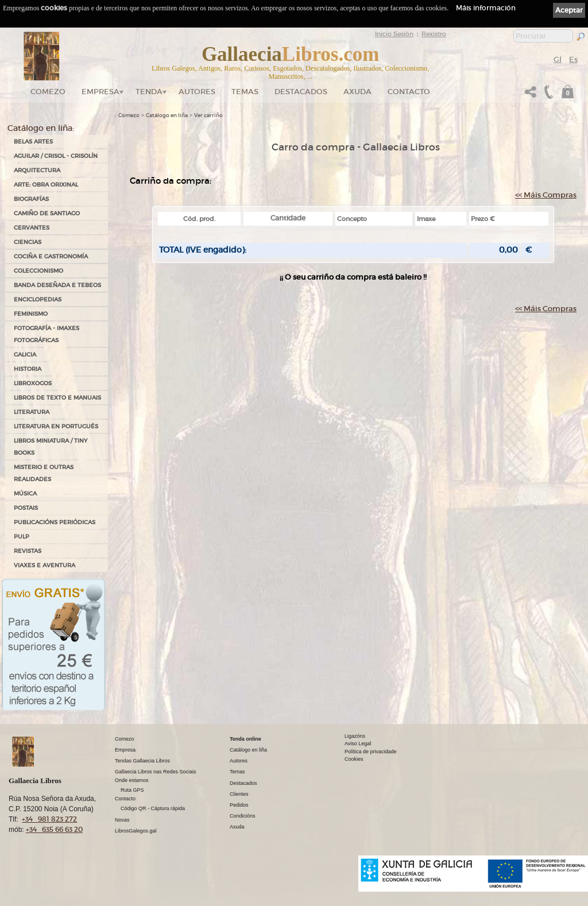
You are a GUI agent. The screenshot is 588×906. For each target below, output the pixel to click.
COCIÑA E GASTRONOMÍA (51, 256)
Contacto (409, 92)
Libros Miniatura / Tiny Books (51, 447)
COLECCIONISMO (38, 271)
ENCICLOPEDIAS (38, 299)
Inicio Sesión (394, 34)
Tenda (149, 92)
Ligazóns (355, 736)
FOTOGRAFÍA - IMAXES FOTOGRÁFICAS (47, 334)
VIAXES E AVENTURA (45, 565)
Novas (122, 820)
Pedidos (239, 805)
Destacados (243, 783)
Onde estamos (132, 780)
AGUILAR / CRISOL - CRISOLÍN (56, 156)
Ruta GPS (132, 790)
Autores (197, 92)
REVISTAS (28, 551)
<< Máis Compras (546, 195)
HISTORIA (28, 369)
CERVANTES (32, 228)
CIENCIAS (28, 242)
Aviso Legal (358, 744)
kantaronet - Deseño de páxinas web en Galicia (528, 899)
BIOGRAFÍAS (31, 199)
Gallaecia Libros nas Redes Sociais (156, 772)
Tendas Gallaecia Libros (142, 761)
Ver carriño (208, 115)
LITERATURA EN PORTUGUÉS (56, 426)
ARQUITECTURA (37, 170)
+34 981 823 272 (49, 819)
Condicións (243, 816)
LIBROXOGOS (33, 383)
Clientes (239, 794)
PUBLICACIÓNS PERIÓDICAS (55, 522)
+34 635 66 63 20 (54, 829)
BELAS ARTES (33, 142)
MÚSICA (25, 493)
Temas (245, 92)
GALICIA (25, 355)
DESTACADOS (301, 92)
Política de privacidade (371, 752)
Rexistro (434, 34)
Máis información (486, 8)
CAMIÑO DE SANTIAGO (47, 213)
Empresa (100, 92)
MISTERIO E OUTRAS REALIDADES (44, 473)
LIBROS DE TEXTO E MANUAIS (57, 398)
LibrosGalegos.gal (136, 831)
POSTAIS (26, 508)
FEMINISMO (31, 314)
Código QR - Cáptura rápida (153, 808)
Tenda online (245, 739)
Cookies (354, 759)
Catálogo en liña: (41, 128)
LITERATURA (32, 412)
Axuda (357, 92)
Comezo (48, 92)
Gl (558, 59)
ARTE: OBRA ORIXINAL (46, 185)
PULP (22, 537)
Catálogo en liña (167, 115)
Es (573, 59)
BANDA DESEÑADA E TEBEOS (57, 285)
